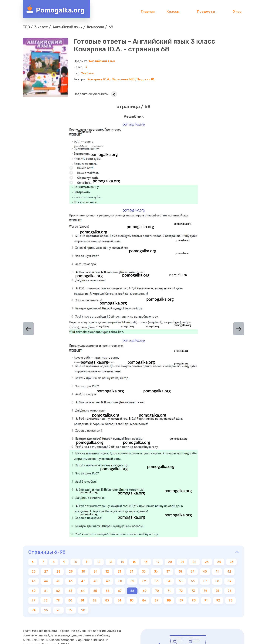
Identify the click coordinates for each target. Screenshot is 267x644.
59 (230, 581)
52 (144, 581)
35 (144, 572)
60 (34, 591)
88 (169, 600)
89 (181, 600)
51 (132, 581)
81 (82, 600)
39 (193, 572)
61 (46, 591)
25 (231, 562)
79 (58, 600)
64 (83, 591)
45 (58, 581)
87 (156, 600)
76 (230, 591)
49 (108, 581)
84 (119, 600)
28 (58, 572)
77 (33, 600)
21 (182, 562)
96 (58, 610)
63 (70, 591)
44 (46, 581)
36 (156, 572)
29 (71, 572)
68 (132, 591)
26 (34, 572)
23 (207, 562)
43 (34, 581)
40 (205, 572)
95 (46, 610)
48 (95, 581)
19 (158, 562)
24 (219, 562)
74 (205, 591)
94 (34, 610)
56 (193, 581)
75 (217, 591)
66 (107, 591)
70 (157, 591)
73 (193, 591)
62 (58, 591)
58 (217, 581)
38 (180, 572)
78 (46, 600)
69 (145, 591)
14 (122, 562)
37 (168, 572)
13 (110, 562)
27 (46, 572)
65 (95, 591)
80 (70, 600)
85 (132, 600)
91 (206, 600)
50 (120, 581)
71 (169, 591)
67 (120, 591)
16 (146, 562)
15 (134, 562)
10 (75, 562)
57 (205, 581)
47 (83, 581)
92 (218, 600)
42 (229, 572)
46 (71, 581)
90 (194, 600)
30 (83, 572)
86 (144, 600)
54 (169, 581)
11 (87, 562)
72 (181, 591)
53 (156, 581)
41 (217, 572)
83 (107, 600)
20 (170, 562)
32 (107, 572)
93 (230, 600)
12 (99, 562)
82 (95, 600)
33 (119, 572)
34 (132, 572)
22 (194, 562)
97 (71, 610)
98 (83, 610)
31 (95, 572)
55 (181, 581)
